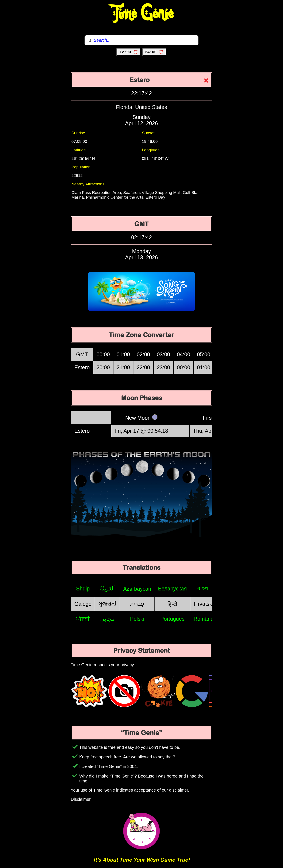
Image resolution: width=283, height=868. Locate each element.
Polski (137, 619)
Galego (83, 604)
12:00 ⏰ (129, 52)
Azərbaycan (137, 589)
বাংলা (204, 588)
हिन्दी (172, 604)
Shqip (83, 589)
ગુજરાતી (107, 604)
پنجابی (107, 619)
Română (204, 619)
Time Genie (142, 14)
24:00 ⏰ (154, 52)
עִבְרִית (137, 604)
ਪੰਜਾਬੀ (83, 619)
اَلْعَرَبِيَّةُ (107, 589)
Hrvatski (204, 604)
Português (172, 619)
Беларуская (172, 589)
